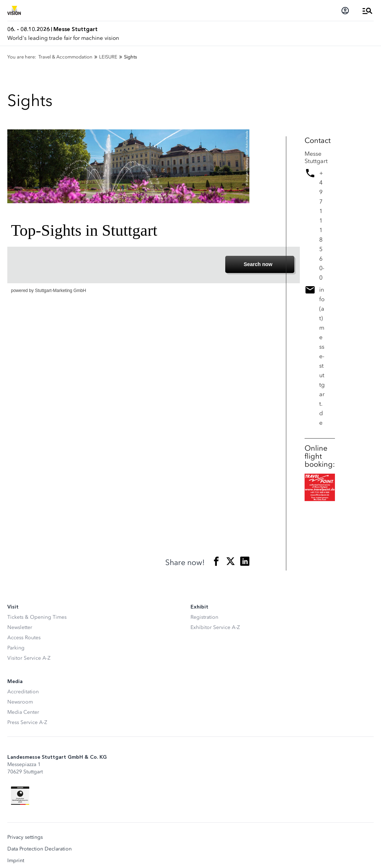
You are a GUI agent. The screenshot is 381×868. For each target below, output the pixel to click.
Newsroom (20, 702)
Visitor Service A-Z (29, 658)
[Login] (345, 11)
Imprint (16, 861)
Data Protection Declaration (39, 849)
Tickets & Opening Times (37, 617)
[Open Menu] (367, 11)
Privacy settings (25, 837)
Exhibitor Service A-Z (215, 627)
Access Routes (24, 638)
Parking (16, 648)
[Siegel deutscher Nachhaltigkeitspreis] (20, 796)
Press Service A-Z (27, 722)
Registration (204, 617)
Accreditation (23, 692)
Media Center (23, 712)
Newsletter (20, 627)
